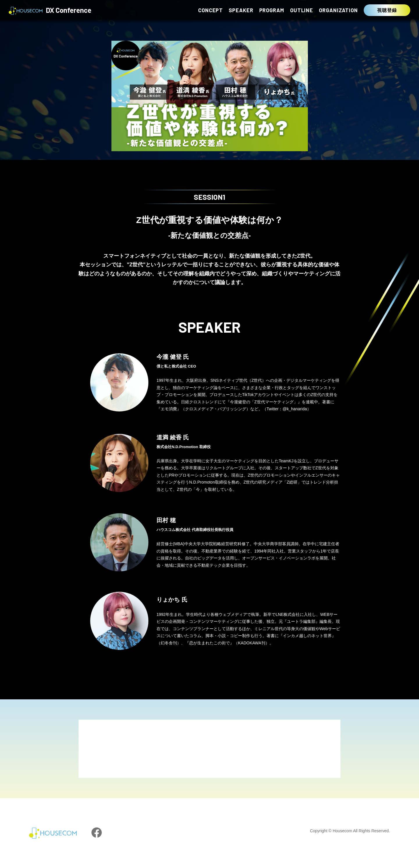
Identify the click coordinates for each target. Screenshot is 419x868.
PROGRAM (272, 10)
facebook (97, 833)
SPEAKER (241, 10)
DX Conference (50, 11)
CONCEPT (211, 10)
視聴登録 (387, 10)
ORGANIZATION (338, 10)
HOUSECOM (53, 833)
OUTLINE (302, 10)
